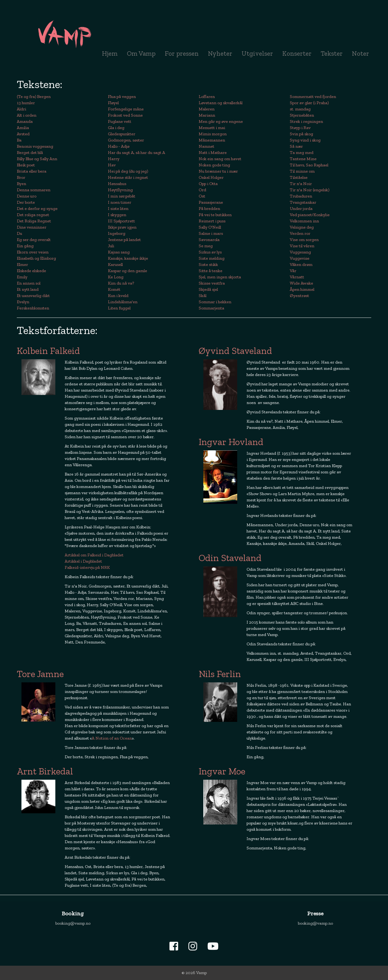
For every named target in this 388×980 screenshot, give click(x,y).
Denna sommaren (34, 190)
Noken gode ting (214, 165)
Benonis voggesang (35, 146)
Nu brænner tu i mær (218, 171)
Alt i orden (27, 115)
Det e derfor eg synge (37, 209)
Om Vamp (141, 53)
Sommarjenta (211, 308)
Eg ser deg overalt (34, 240)
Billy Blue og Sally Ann (37, 159)
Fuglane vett (120, 121)
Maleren (207, 109)
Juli (111, 246)
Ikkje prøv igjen (122, 227)
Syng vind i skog (305, 140)
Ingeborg (117, 233)
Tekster (332, 53)
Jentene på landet (124, 240)
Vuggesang (300, 252)
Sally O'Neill (210, 227)
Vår (293, 271)
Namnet (206, 146)
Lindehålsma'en (123, 302)
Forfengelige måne (126, 109)
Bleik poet (26, 165)
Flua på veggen (122, 97)
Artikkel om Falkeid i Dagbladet (94, 555)
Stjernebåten (302, 115)
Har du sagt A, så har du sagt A (136, 153)
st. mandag (300, 109)
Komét (114, 289)
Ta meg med (302, 153)
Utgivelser (257, 53)
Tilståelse (299, 177)
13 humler (26, 103)
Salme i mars (211, 233)
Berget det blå (30, 153)
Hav (112, 165)
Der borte (26, 202)
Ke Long (116, 277)
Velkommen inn (304, 221)
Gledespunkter (122, 134)
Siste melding (212, 258)
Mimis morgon (213, 134)
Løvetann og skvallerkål (221, 103)
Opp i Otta (208, 184)
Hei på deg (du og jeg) (128, 171)
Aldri (21, 109)
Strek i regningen (306, 121)
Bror (21, 177)
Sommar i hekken (215, 302)
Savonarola (209, 240)
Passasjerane (211, 202)
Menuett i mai (212, 128)
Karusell (115, 265)
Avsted (23, 134)
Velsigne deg (302, 227)
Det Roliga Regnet (34, 221)
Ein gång (25, 246)
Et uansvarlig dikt (33, 296)
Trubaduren (301, 196)
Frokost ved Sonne (125, 115)
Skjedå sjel (208, 289)
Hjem (110, 53)
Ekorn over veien (33, 252)
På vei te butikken (215, 215)
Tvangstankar (303, 202)
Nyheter (222, 53)
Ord (202, 190)
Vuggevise (300, 258)
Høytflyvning (120, 190)
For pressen (182, 53)
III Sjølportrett (121, 221)
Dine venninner (32, 227)
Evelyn (23, 302)
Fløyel (113, 103)
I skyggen (117, 215)
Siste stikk (208, 265)
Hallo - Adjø (119, 146)
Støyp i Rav (300, 128)
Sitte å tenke (210, 271)
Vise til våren (302, 246)
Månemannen (212, 140)
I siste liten (118, 209)
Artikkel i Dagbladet (83, 561)
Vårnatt (297, 277)
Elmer (22, 265)
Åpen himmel (302, 289)
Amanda (25, 121)
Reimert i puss (212, 221)
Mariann (207, 115)
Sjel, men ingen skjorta (220, 277)
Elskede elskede (31, 271)
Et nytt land (28, 289)
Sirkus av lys (210, 252)
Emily (22, 277)
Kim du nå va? (121, 283)
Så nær (296, 146)
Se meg (206, 246)
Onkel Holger (211, 177)
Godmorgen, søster (126, 140)
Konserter (297, 53)
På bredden (209, 209)
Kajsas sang (119, 252)
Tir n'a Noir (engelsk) (309, 190)
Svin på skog (301, 134)
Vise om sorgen (304, 240)
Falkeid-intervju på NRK (87, 567)
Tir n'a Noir (301, 184)
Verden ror (300, 233)
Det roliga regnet (33, 215)
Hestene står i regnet (128, 177)
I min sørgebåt (122, 196)
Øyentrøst (299, 296)
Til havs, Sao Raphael (309, 165)
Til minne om (302, 171)
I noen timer (120, 202)
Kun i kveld (118, 296)
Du (19, 233)
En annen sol (29, 283)
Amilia (23, 128)
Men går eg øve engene (221, 121)
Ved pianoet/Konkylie (310, 215)
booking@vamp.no (73, 923)
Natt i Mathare (213, 153)
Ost (202, 196)
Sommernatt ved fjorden (313, 97)
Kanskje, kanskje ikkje (128, 258)
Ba (19, 140)
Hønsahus (117, 184)
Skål (203, 296)
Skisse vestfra (212, 283)
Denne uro (27, 196)
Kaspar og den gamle (127, 271)
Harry (114, 159)
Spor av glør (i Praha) (309, 103)
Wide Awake (301, 283)
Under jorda (301, 209)
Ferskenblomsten (33, 308)
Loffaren (207, 97)
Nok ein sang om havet (220, 159)
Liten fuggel (119, 308)
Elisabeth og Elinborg (36, 258)
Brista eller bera (32, 171)
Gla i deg (116, 128)
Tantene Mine (303, 159)
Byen (21, 184)
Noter (360, 53)
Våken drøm (301, 265)
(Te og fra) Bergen (34, 97)
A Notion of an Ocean (112, 738)
